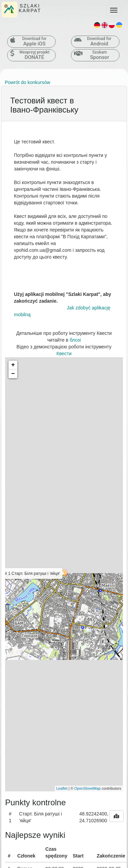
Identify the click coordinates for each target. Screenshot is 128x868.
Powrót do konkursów (28, 82)
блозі (75, 340)
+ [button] (13, 365)
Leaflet (62, 788)
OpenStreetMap (88, 788)
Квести (64, 354)
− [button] (13, 374)
